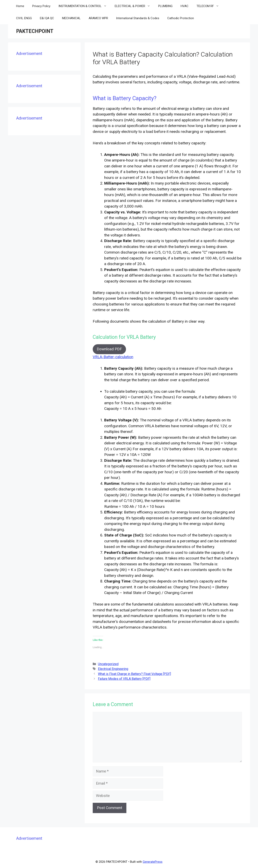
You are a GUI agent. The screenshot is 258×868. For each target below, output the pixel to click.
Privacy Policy (41, 6)
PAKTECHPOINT (35, 31)
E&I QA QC (47, 18)
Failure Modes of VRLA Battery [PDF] (124, 679)
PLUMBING (165, 6)
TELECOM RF (210, 6)
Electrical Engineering (113, 669)
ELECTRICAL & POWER (134, 6)
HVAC (185, 6)
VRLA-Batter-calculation (113, 357)
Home (20, 6)
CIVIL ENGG (24, 18)
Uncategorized (108, 664)
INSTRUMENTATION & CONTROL (85, 6)
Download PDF (109, 349)
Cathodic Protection (181, 18)
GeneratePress (153, 862)
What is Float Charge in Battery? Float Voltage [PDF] (134, 674)
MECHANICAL (71, 18)
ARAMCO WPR (98, 18)
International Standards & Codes (138, 18)
